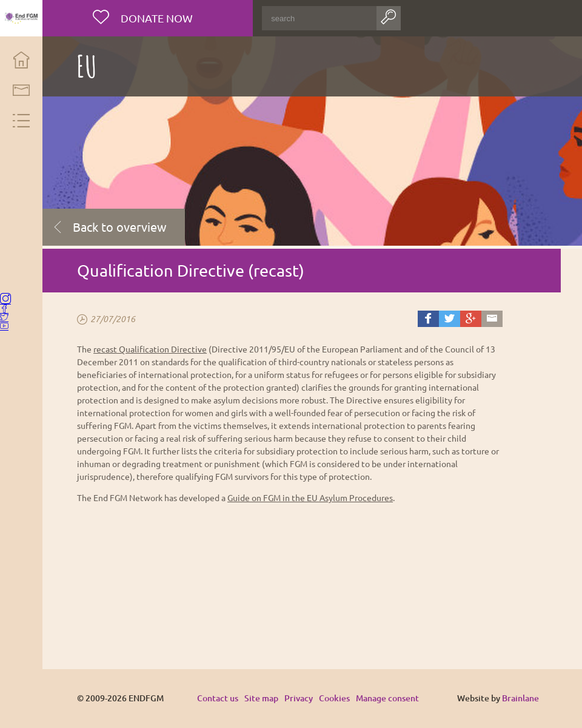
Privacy (307, 698)
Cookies (343, 698)
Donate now (163, 18)
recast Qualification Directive (159, 349)
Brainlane (520, 698)
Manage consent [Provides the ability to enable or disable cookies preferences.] (396, 699)
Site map (270, 698)
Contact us (226, 698)
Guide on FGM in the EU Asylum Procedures (319, 497)
